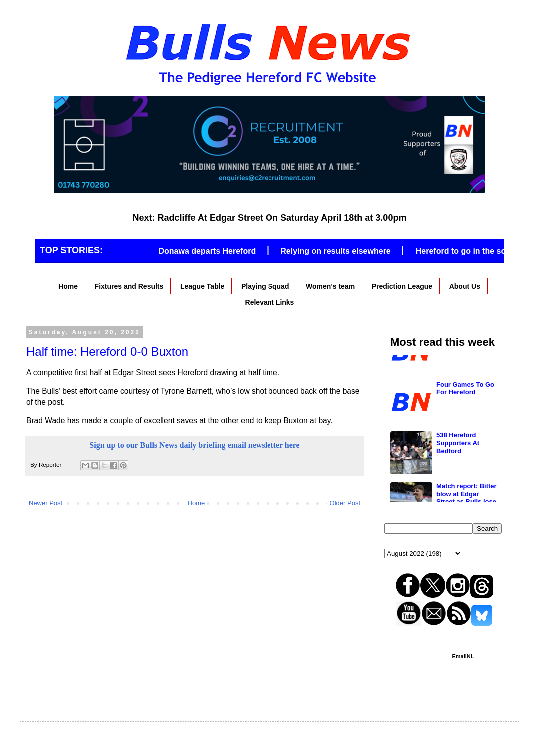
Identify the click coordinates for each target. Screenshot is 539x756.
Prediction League (402, 286)
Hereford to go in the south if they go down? (466, 370)
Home (68, 286)
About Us (465, 286)
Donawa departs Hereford (212, 251)
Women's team (330, 286)
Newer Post (46, 503)
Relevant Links (270, 302)
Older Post (345, 503)
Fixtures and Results (129, 286)
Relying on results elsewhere (341, 251)
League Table (202, 286)
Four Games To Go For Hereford (465, 467)
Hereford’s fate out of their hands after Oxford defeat (466, 420)
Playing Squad (265, 286)
